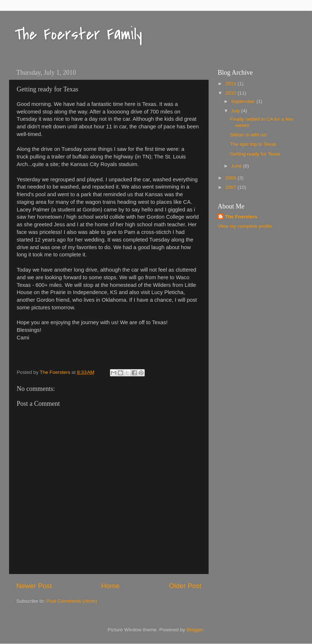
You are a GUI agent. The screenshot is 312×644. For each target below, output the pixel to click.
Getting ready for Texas (255, 154)
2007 (231, 187)
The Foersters (241, 217)
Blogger (195, 630)
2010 (231, 93)
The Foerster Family (78, 34)
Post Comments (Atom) (72, 601)
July (236, 111)
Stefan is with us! (249, 135)
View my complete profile (245, 226)
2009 (231, 178)
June (237, 166)
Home (110, 586)
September (244, 101)
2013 (231, 84)
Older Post (185, 586)
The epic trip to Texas (253, 144)
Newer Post (34, 586)
